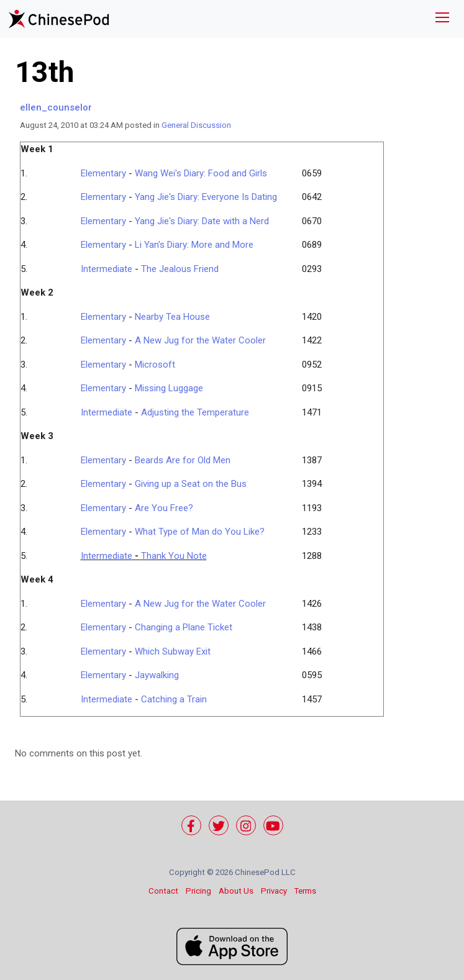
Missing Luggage (169, 388)
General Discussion (196, 125)
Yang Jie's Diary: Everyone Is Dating (206, 197)
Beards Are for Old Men (183, 460)
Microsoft (155, 365)
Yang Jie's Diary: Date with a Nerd (202, 221)
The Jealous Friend (180, 269)
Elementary (103, 173)
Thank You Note (174, 556)
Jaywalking (157, 675)
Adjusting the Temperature (195, 412)
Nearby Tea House (172, 317)
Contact (163, 891)
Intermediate (107, 269)
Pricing (198, 891)
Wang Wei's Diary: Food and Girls (201, 173)
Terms (305, 891)
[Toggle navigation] (442, 19)
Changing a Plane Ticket (184, 627)
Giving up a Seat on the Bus (191, 484)
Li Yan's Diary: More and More (194, 245)
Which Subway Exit (173, 651)
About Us (236, 891)
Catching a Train (174, 699)
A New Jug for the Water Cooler (200, 340)
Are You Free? (164, 508)
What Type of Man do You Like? (200, 532)
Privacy (274, 891)
